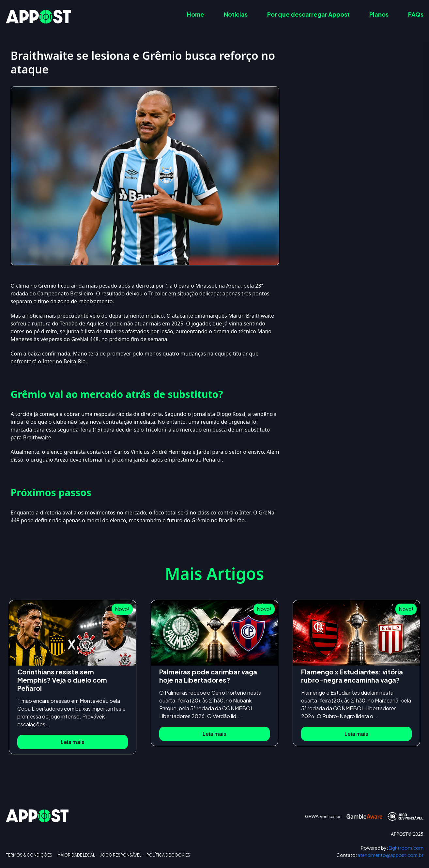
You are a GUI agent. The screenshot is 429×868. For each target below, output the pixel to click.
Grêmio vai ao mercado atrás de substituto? (363, 88)
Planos (379, 14)
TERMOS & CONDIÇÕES (29, 855)
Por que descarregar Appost (308, 14)
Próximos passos (330, 101)
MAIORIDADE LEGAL (76, 855)
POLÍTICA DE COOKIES (168, 855)
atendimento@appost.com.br (380, 855)
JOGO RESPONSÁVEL (121, 855)
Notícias (236, 14)
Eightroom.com (392, 848)
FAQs (416, 14)
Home (196, 14)
